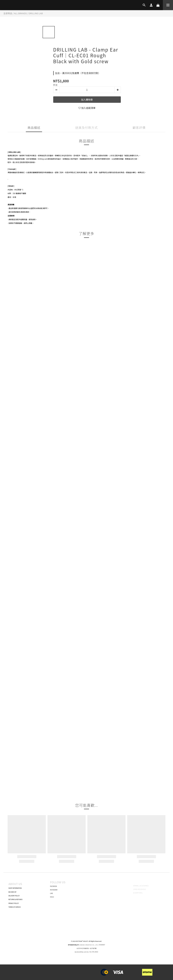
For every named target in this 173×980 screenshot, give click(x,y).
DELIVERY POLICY (14, 896)
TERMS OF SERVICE (15, 907)
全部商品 (8, 13)
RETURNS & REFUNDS (15, 899)
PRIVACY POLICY (14, 903)
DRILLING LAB (36, 13)
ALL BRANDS (20, 13)
